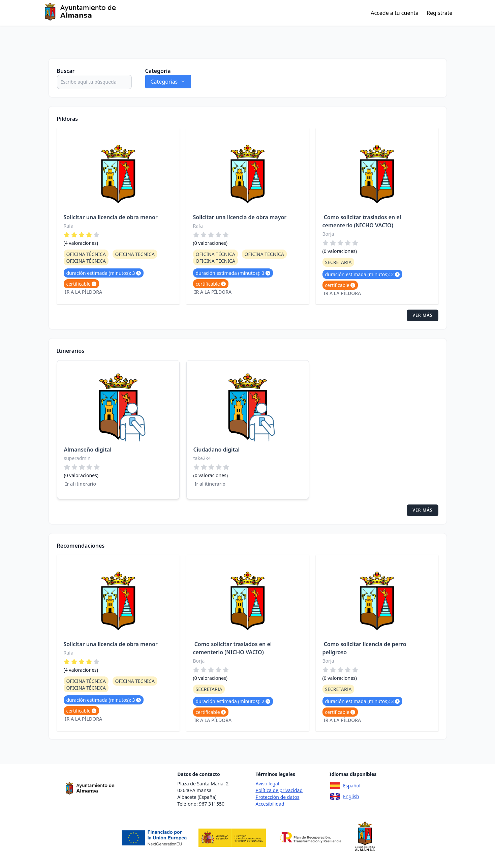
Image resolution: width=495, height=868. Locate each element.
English (344, 797)
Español (345, 786)
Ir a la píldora (84, 292)
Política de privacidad (279, 790)
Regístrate (439, 13)
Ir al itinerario (81, 484)
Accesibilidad (270, 804)
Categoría (158, 71)
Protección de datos (277, 797)
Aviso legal (267, 784)
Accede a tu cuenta (395, 13)
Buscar (66, 71)
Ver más (422, 315)
